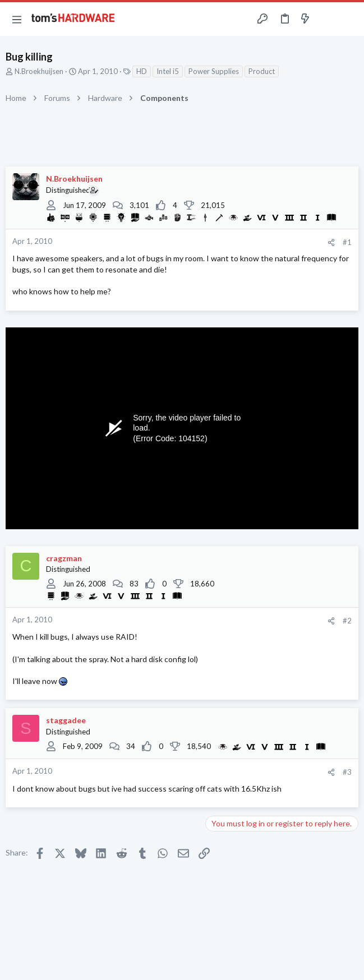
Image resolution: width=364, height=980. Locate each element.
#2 (347, 621)
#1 (347, 242)
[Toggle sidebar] (327, 19)
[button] (17, 19)
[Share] (331, 242)
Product (262, 71)
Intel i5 (168, 71)
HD (142, 71)
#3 (347, 772)
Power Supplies (214, 71)
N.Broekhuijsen (39, 71)
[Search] (349, 19)
